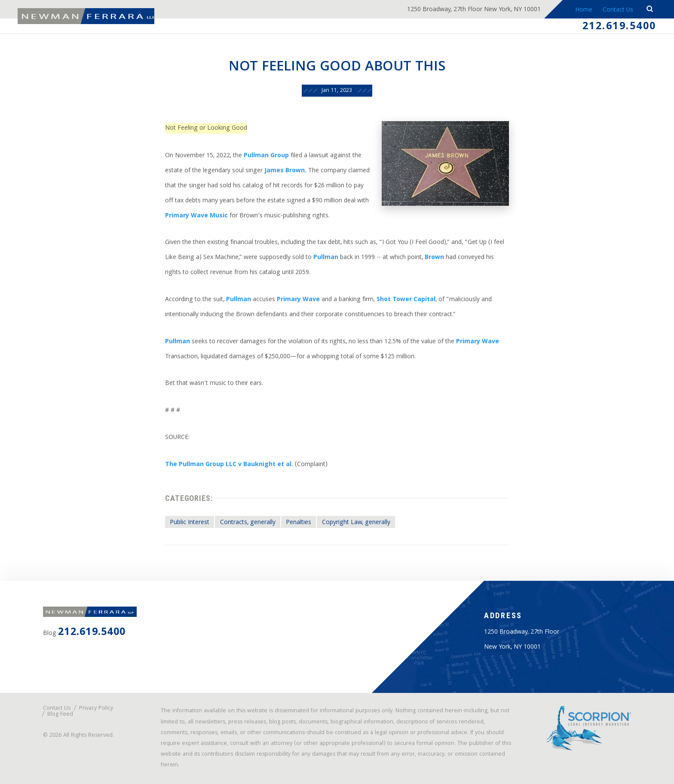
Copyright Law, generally (356, 523)
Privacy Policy (96, 709)
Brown (434, 258)
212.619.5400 (619, 27)
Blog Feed (60, 715)
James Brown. (285, 171)
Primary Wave (298, 300)
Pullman (326, 258)
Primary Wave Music (196, 216)
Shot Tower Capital (406, 300)
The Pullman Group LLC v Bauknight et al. (229, 465)
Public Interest (190, 523)
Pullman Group (266, 156)
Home (583, 10)
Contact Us (618, 10)
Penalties (299, 523)
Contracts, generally (248, 523)
